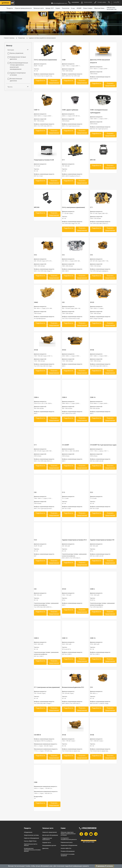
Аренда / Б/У (50, 8)
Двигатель (45, 848)
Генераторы (22, 38)
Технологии (66, 8)
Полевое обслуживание (68, 851)
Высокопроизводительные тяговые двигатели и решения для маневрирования (19, 66)
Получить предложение (54, 82)
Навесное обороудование (31, 838)
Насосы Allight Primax (30, 841)
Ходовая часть (47, 842)
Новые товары (88, 8)
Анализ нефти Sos (66, 848)
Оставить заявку (100, 2)
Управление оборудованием (69, 845)
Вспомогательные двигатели (16, 80)
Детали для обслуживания (50, 835)
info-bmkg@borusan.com (59, 3)
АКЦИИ (79, 8)
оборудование (28, 832)
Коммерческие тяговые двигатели (18, 58)
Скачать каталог (87, 2)
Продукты (10, 8)
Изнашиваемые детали (49, 845)
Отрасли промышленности (23, 8)
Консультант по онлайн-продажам (68, 855)
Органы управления (17, 53)
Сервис (58, 8)
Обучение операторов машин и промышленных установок (68, 834)
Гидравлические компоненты (47, 839)
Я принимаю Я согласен (104, 866)
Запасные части (39, 8)
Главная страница (9, 38)
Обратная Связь (99, 8)
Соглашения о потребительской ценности (69, 839)
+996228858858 (74, 2)
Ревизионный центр (67, 842)
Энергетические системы (31, 835)
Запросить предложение (50, 832)
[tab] (18, 46)
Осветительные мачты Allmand (31, 845)
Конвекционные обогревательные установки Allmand (32, 850)
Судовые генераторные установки (18, 74)
